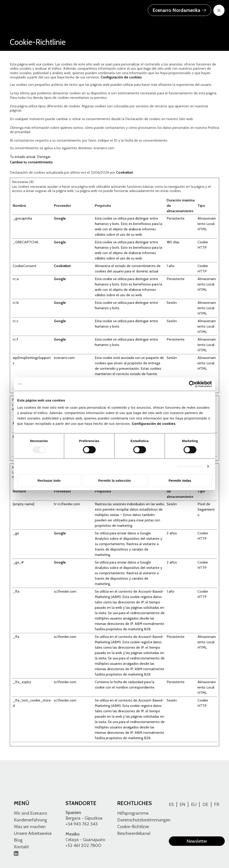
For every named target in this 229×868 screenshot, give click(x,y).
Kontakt (21, 847)
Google (60, 218)
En (182, 804)
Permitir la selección (114, 480)
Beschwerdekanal (134, 833)
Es (171, 804)
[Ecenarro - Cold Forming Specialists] (32, 10)
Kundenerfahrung (30, 820)
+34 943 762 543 (82, 824)
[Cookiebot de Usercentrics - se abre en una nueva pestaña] (192, 384)
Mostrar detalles (190, 466)
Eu (194, 804)
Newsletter (197, 841)
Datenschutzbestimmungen (144, 820)
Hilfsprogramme (133, 813)
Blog (18, 840)
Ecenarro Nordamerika (179, 10)
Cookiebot (124, 172)
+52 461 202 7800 (83, 845)
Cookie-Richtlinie (133, 827)
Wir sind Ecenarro (30, 813)
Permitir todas (180, 480)
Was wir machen (30, 827)
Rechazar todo (49, 480)
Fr (217, 804)
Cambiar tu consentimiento (31, 162)
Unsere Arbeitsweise (33, 833)
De (205, 804)
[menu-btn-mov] (219, 10)
